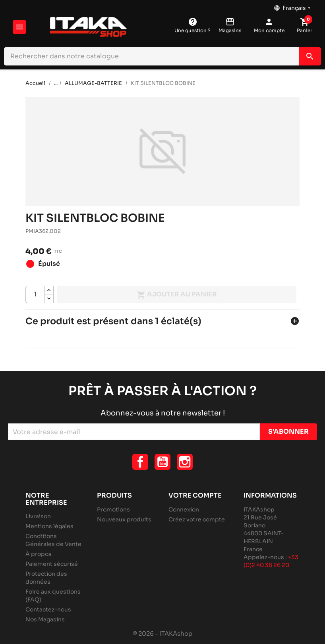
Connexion (184, 509)
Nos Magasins (45, 619)
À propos (39, 554)
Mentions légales (49, 526)
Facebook (140, 462)
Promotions (113, 509)
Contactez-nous (48, 609)
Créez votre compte (197, 519)
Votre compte (195, 495)
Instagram (185, 462)
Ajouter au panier (177, 295)
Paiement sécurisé (52, 564)
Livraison (38, 516)
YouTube (162, 462)
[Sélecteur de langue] (293, 6)
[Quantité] (35, 294)
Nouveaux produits (124, 519)
